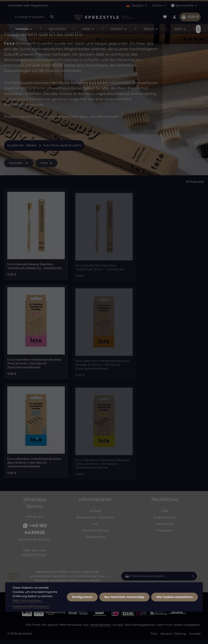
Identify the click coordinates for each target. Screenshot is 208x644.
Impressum (165, 535)
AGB (165, 515)
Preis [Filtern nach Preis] (47, 167)
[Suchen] (52, 17)
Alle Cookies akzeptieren (174, 601)
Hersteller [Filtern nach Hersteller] (19, 167)
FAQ (95, 528)
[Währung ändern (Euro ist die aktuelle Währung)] (159, 6)
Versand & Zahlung (95, 535)
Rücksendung (95, 541)
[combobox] (29, 17)
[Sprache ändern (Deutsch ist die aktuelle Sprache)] (136, 6)
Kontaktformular (34, 559)
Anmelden (15, 5)
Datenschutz (165, 528)
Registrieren (40, 5)
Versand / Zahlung (173, 638)
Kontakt (95, 515)
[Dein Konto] (174, 17)
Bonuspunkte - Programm (95, 522)
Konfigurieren (82, 601)
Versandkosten (100, 629)
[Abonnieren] (193, 580)
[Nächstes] (198, 29)
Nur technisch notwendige (124, 601)
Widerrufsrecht (165, 522)
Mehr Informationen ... (28, 604)
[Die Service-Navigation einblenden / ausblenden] (184, 6)
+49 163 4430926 (35, 533)
